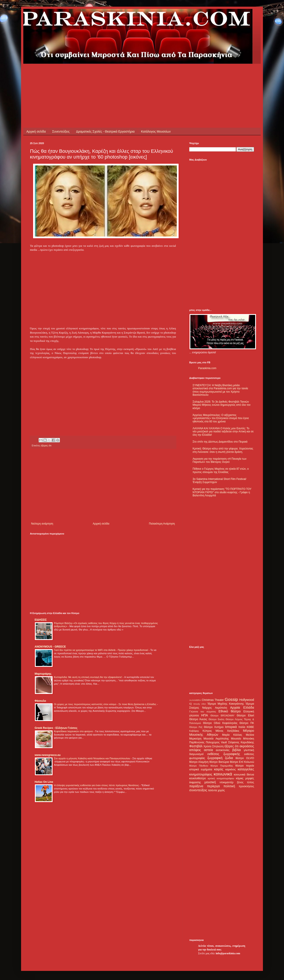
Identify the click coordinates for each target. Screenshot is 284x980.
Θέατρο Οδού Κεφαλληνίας (220, 723)
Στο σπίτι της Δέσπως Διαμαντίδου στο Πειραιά (220, 442)
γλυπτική (249, 750)
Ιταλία (242, 727)
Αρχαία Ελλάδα (242, 708)
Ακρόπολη (221, 708)
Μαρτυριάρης (43, 674)
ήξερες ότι (46, 445)
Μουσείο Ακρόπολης (216, 739)
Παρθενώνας (197, 742)
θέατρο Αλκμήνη (199, 762)
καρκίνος (231, 769)
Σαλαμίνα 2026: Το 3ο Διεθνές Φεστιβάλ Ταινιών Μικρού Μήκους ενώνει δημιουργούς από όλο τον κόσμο (222, 405)
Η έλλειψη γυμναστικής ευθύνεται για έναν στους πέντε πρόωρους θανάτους (97, 785)
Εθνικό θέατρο (230, 711)
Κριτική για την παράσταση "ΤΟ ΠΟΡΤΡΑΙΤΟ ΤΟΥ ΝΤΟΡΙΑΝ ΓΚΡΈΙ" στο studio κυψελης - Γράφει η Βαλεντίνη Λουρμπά (222, 492)
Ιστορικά (231, 727)
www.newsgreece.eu (48, 755)
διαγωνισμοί (196, 754)
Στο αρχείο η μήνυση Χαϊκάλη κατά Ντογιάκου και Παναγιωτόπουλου (92, 758)
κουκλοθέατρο (198, 778)
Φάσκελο (40, 701)
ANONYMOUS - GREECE (50, 647)
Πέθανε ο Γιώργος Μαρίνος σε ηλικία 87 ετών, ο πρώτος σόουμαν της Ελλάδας (221, 470)
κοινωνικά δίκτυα (244, 775)
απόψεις (195, 750)
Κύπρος (207, 731)
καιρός (219, 769)
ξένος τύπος (246, 782)
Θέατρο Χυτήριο (214, 727)
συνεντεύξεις (198, 790)
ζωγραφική (215, 758)
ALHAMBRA (195, 700)
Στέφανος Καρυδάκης (241, 742)
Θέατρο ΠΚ (247, 723)
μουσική (210, 782)
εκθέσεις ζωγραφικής (224, 754)
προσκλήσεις (246, 786)
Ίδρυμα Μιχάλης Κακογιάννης (226, 704)
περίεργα (213, 786)
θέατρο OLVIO (245, 758)
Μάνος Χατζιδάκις (227, 731)
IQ (190, 704)
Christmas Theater (213, 700)
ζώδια (229, 758)
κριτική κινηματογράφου (221, 778)
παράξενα (196, 786)
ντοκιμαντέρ (227, 782)
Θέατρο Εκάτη (216, 719)
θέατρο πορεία (245, 766)
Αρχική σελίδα (36, 131)
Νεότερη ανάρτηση (42, 524)
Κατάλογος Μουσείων (156, 131)
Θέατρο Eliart (245, 716)
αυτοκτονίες (223, 750)
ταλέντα (213, 790)
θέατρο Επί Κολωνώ (242, 762)
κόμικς (240, 778)
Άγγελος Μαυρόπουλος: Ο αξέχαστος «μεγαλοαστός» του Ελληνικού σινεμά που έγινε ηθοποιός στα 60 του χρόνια (221, 418)
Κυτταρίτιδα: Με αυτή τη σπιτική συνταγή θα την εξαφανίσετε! (88, 677)
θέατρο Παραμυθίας (222, 766)
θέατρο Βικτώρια (219, 762)
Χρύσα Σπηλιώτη (214, 746)
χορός (221, 790)
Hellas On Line (44, 782)
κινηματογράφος (201, 774)
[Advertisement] (111, 74)
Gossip (231, 699)
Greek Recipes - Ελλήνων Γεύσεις (56, 728)
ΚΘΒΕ (250, 727)
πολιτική (229, 786)
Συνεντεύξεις (61, 131)
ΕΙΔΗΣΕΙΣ (41, 620)
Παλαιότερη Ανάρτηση (162, 524)
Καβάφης (194, 731)
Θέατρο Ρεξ (196, 727)
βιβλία (237, 750)
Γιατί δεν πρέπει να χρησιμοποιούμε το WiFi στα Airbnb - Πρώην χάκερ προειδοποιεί (101, 650)
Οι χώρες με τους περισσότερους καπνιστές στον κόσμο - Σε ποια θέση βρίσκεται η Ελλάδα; (106, 704)
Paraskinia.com (207, 368)
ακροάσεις (247, 746)
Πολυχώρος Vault (216, 742)
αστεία (208, 750)
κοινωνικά (223, 774)
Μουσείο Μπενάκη (243, 739)
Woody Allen (200, 704)
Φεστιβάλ (196, 746)
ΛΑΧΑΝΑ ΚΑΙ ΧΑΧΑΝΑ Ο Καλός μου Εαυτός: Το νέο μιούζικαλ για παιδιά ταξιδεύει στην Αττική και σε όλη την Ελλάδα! (223, 432)
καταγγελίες (246, 769)
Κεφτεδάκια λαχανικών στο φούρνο (74, 731)
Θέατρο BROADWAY (223, 716)
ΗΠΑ (205, 715)
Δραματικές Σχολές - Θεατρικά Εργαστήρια (105, 131)
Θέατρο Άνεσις (198, 719)
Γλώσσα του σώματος (203, 712)
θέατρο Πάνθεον (199, 766)
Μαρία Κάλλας (232, 735)
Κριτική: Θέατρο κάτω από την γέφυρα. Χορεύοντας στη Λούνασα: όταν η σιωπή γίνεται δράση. (223, 450)
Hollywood (247, 700)
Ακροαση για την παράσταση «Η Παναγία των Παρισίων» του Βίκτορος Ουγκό (220, 460)
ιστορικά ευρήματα (201, 769)
